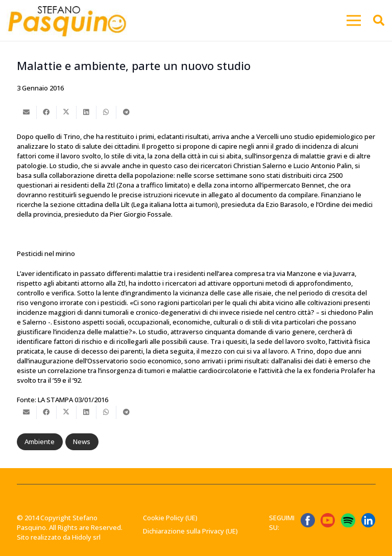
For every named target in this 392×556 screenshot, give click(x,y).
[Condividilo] (47, 112)
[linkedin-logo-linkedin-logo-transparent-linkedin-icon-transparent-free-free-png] (369, 520)
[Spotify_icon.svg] (348, 520)
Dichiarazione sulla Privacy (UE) (190, 531)
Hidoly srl (86, 537)
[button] (354, 20)
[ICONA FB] (308, 520)
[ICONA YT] (328, 520)
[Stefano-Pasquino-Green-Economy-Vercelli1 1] (67, 20)
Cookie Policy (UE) (170, 518)
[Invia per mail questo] (27, 112)
